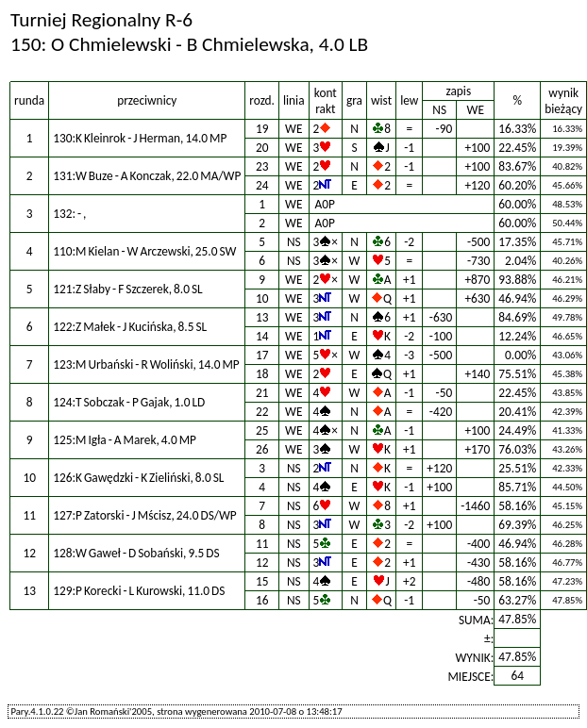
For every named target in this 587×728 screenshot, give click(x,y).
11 (262, 544)
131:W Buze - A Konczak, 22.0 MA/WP (147, 176)
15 (262, 581)
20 (262, 148)
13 (262, 317)
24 (262, 185)
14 (262, 336)
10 (262, 298)
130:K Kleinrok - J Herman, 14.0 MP (140, 138)
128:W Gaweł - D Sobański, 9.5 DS (136, 553)
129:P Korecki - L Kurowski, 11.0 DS (139, 591)
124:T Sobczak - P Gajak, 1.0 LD (129, 402)
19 (262, 129)
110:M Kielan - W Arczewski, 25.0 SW (144, 251)
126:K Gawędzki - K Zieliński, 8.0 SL (138, 478)
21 (262, 393)
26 (262, 449)
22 (262, 412)
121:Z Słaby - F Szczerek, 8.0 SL (128, 289)
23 (262, 166)
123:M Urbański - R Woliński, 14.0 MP (146, 364)
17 (262, 355)
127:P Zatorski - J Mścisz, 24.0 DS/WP (145, 515)
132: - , (69, 214)
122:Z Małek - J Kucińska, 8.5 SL (130, 327)
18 (262, 374)
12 (262, 563)
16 (262, 600)
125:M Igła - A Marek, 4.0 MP (125, 440)
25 (262, 430)
